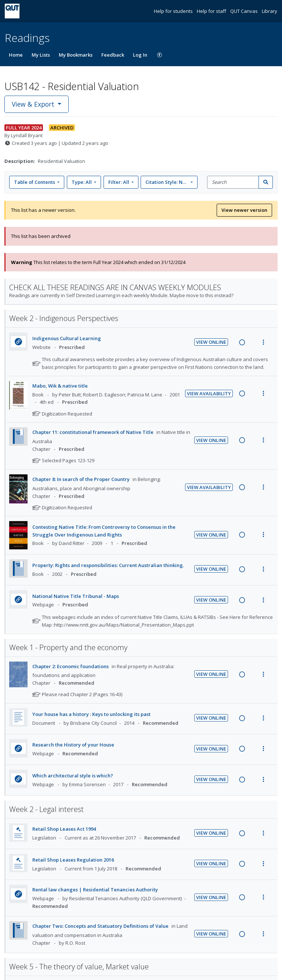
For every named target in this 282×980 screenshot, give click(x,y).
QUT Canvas (245, 11)
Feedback (113, 55)
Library (270, 11)
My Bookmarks (76, 55)
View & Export (34, 104)
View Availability (209, 393)
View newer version (244, 210)
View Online (211, 342)
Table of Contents (35, 182)
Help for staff (212, 11)
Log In (140, 55)
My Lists (41, 55)
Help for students (174, 11)
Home (16, 55)
